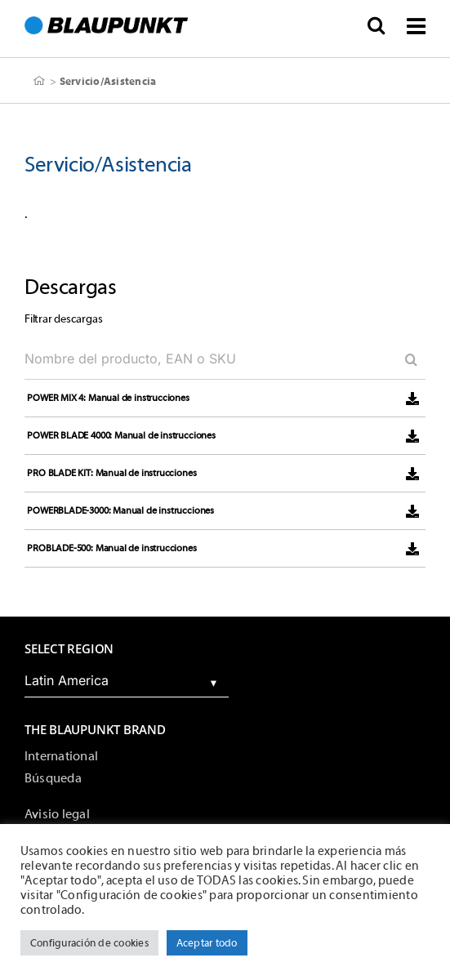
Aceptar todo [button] (207, 943)
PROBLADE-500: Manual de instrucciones (111, 548)
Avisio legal (57, 814)
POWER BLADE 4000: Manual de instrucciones (121, 435)
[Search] (405, 359)
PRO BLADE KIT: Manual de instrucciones (111, 473)
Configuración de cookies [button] (89, 943)
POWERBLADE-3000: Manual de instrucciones (120, 510)
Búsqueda (53, 778)
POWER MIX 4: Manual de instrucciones (108, 398)
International (61, 756)
